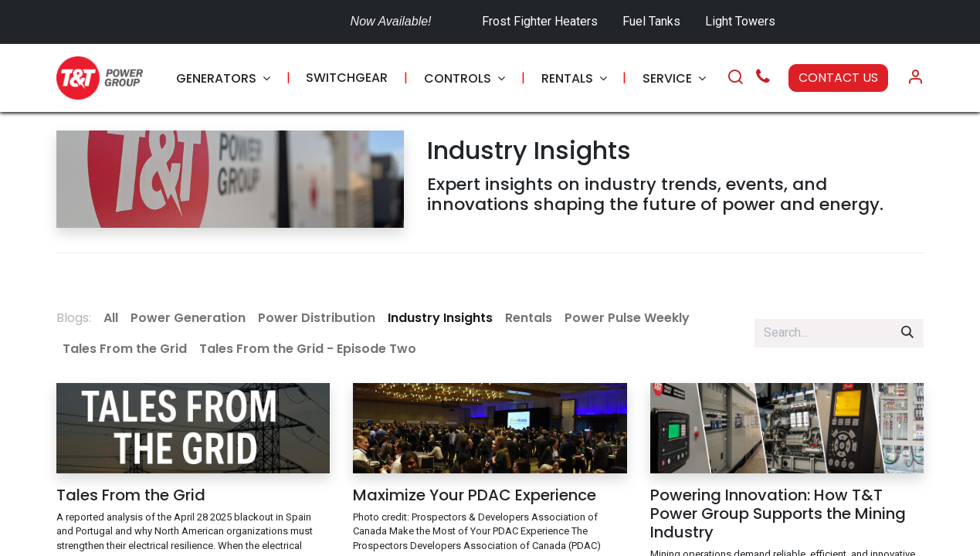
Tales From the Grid (131, 495)
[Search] (735, 78)
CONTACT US (838, 78)
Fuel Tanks (653, 21)
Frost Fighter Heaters (540, 21)
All (111, 318)
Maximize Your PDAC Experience (475, 495)
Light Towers (740, 21)
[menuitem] (223, 78)
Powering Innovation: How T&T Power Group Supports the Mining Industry (778, 514)
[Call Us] (763, 78)
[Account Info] (915, 78)
